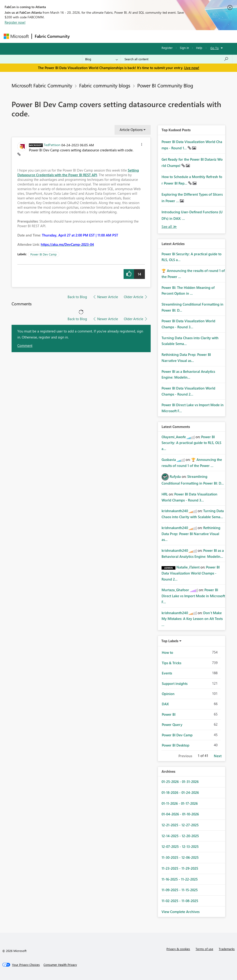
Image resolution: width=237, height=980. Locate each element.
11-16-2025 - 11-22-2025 (180, 879)
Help (199, 48)
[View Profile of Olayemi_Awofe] (174, 437)
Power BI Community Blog (165, 85)
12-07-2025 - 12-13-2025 (180, 846)
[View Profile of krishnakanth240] (175, 511)
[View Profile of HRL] (165, 494)
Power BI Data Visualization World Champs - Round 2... (191, 573)
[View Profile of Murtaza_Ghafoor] (175, 590)
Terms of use (204, 949)
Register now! (15, 22)
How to (167, 652)
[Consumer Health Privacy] (60, 965)
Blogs (161, 36)
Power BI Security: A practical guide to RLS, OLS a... (191, 443)
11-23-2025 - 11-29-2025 (180, 868)
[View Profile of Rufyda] (175, 476)
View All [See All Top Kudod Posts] (169, 227)
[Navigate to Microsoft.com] (16, 36)
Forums (80, 36)
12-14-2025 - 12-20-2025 (180, 836)
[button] (142, 145)
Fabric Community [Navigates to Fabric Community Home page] (52, 36)
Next (218, 756)
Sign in (184, 48)
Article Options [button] (131, 130)
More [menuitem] (177, 36)
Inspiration (101, 36)
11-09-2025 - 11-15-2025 (180, 890)
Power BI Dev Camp (44, 254)
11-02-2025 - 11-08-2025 (180, 901)
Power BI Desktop (176, 745)
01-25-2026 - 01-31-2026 (180, 782)
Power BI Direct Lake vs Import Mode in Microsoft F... (193, 596)
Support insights (175, 683)
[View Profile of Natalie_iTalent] (188, 567)
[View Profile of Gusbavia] (169, 460)
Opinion (168, 694)
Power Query (172, 725)
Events (167, 673)
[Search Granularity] (101, 59)
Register (167, 48)
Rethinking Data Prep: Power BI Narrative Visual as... (191, 534)
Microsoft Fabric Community (42, 85)
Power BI (169, 714)
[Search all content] (176, 59)
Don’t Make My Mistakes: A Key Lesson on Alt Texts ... (192, 619)
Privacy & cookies (178, 949)
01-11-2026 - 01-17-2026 (180, 803)
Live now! (192, 68)
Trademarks (227, 949)
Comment (25, 345)
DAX (165, 704)
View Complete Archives (181, 912)
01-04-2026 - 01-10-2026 (180, 814)
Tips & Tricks (172, 663)
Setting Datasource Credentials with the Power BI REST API (78, 172)
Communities (140, 36)
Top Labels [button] (170, 641)
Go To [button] (215, 48)
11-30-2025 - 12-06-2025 (180, 857)
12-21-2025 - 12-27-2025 (180, 825)
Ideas (120, 36)
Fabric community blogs (105, 85)
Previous (185, 756)
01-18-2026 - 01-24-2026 (180, 792)
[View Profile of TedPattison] (52, 145)
